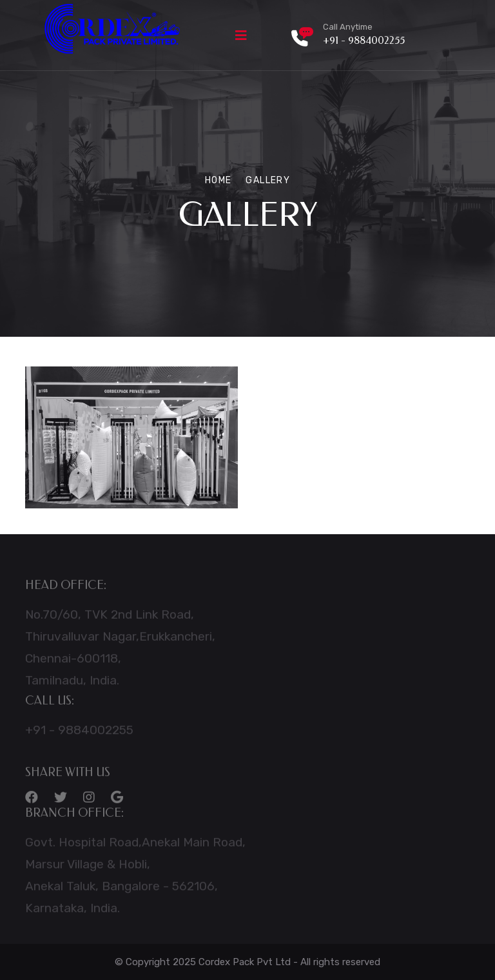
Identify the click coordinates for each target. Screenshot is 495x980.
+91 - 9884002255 (364, 40)
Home (218, 180)
